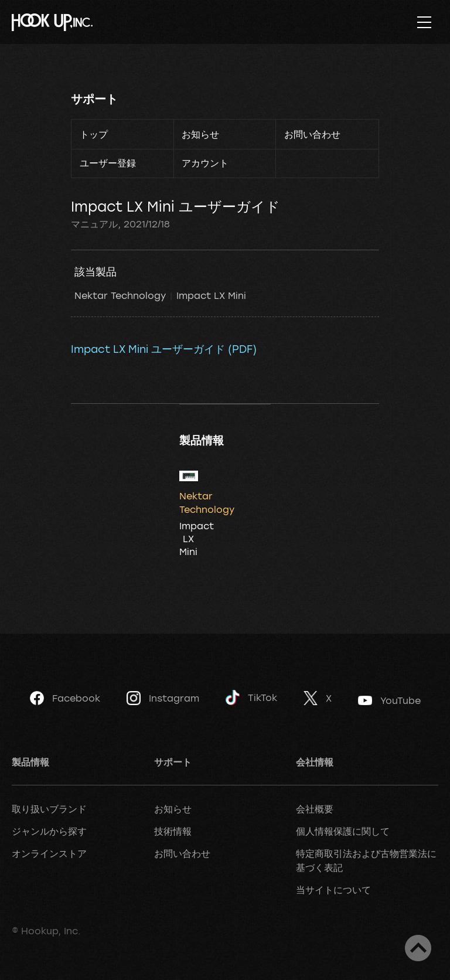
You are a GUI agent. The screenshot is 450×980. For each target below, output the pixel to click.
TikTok (251, 698)
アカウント (205, 163)
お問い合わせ (312, 134)
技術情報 (173, 831)
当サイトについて (333, 890)
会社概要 (315, 809)
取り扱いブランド (49, 809)
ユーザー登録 (108, 163)
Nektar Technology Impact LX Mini (160, 295)
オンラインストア (49, 853)
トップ (94, 134)
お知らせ (200, 134)
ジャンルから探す (49, 831)
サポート (94, 99)
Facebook (65, 698)
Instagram (163, 698)
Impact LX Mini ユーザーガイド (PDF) (164, 349)
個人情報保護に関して (343, 831)
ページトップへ (418, 948)
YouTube (389, 700)
